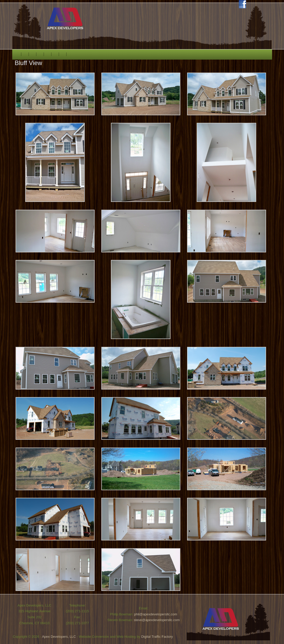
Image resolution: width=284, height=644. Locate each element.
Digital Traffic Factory (157, 637)
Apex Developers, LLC (59, 637)
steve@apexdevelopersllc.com (157, 620)
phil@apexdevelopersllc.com (156, 614)
